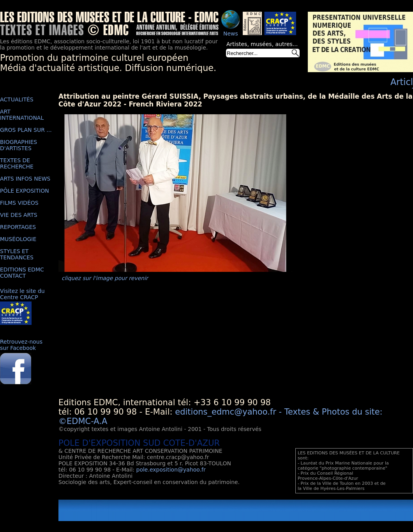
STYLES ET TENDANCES (17, 254)
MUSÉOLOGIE (18, 239)
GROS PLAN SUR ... (26, 130)
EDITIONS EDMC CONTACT (22, 273)
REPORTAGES (18, 227)
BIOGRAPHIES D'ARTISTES (19, 145)
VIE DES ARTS (19, 215)
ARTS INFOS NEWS (25, 179)
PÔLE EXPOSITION (25, 191)
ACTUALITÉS (17, 99)
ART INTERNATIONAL (22, 115)
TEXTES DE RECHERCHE (17, 163)
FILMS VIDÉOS (19, 203)
